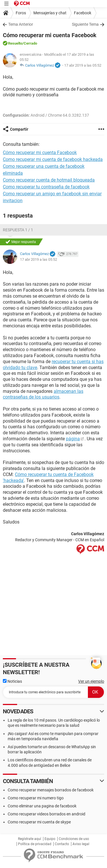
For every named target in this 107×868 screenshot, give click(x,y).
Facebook (83, 13)
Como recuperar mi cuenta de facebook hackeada (53, 159)
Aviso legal (81, 844)
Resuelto (15, 43)
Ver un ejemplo (91, 681)
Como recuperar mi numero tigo (36, 798)
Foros (21, 13)
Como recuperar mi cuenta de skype (39, 822)
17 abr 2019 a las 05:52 (83, 65)
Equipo (50, 839)
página (73, 439)
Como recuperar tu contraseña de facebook (46, 187)
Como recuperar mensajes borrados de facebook (51, 790)
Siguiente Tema (85, 24)
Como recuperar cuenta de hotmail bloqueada (49, 180)
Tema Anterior (21, 24)
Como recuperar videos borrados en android (47, 814)
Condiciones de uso (74, 839)
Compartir (19, 129)
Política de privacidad (35, 844)
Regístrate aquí (30, 839)
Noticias (12, 681)
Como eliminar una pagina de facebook (42, 806)
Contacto (62, 844)
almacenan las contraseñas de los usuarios (43, 394)
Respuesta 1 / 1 (18, 230)
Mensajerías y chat (50, 13)
